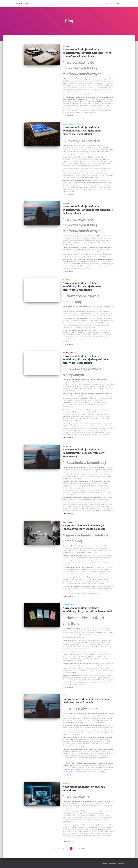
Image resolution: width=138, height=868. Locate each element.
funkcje (65, 696)
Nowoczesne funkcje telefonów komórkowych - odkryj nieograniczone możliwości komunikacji (86, 359)
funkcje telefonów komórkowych (73, 124)
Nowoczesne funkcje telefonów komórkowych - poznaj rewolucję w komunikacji (84, 453)
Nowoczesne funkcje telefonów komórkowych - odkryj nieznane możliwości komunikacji (82, 131)
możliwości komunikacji (70, 353)
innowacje (66, 783)
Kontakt (120, 3)
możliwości (66, 280)
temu (70, 115)
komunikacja (67, 446)
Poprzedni (57, 848)
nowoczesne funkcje (69, 605)
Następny (81, 848)
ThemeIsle (121, 864)
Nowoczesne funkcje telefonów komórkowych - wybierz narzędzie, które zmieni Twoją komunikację (87, 53)
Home (107, 3)
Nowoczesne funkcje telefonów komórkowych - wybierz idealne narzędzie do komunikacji (88, 210)
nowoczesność (67, 522)
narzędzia (66, 46)
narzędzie (66, 203)
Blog (113, 3)
